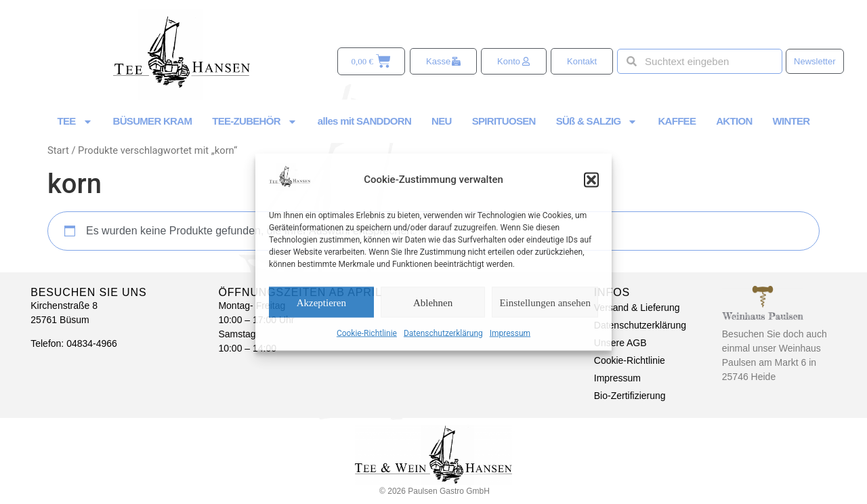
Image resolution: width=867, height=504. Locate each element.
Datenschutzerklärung (443, 333)
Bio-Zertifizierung (630, 396)
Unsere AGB (620, 343)
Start (58, 150)
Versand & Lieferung (637, 308)
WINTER (791, 121)
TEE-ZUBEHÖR (255, 121)
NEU (442, 121)
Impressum (510, 333)
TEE (75, 121)
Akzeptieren (321, 302)
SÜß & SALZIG (597, 121)
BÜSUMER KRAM (153, 121)
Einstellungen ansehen (545, 302)
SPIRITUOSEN (504, 121)
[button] (591, 180)
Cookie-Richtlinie (367, 333)
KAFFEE (677, 121)
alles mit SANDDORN (364, 121)
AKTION (734, 121)
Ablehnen (433, 302)
